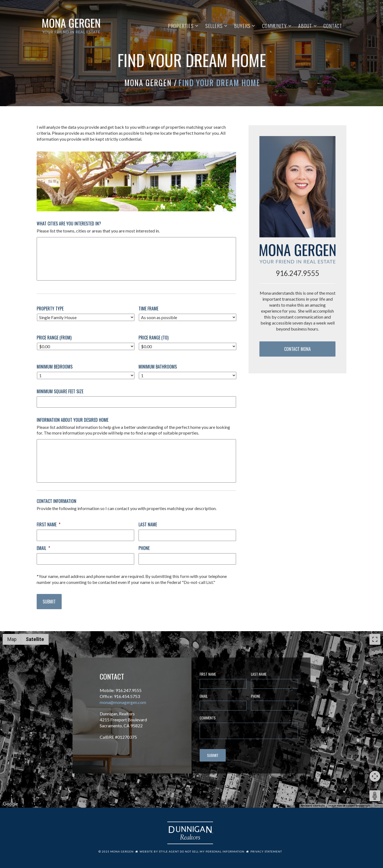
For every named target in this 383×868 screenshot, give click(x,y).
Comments (208, 718)
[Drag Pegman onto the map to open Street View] (375, 796)
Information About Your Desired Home (73, 420)
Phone (144, 548)
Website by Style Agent (159, 851)
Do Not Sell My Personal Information (212, 851)
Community (274, 26)
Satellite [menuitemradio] (35, 639)
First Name (48, 525)
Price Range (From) (54, 338)
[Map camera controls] (375, 776)
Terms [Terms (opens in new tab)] (377, 806)
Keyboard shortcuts (313, 806)
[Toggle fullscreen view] (375, 639)
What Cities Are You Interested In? (69, 224)
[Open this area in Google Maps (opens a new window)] (10, 804)
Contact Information (56, 501)
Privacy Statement (266, 851)
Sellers (214, 26)
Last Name (148, 525)
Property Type (50, 309)
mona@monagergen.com (123, 702)
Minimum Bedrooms (55, 367)
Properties (181, 26)
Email (43, 548)
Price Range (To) (153, 338)
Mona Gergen (148, 83)
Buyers (242, 26)
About (305, 26)
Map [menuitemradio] (12, 639)
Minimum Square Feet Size (60, 391)
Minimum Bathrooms (158, 367)
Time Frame (148, 309)
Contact (333, 26)
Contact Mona (297, 349)
